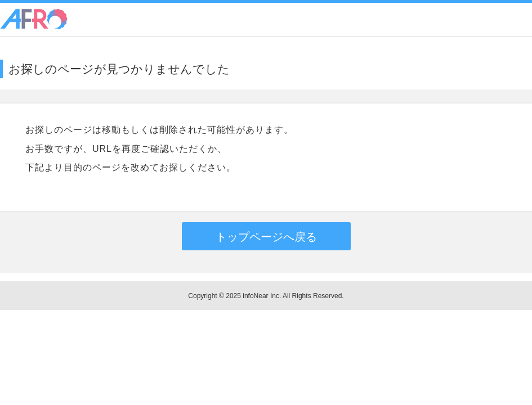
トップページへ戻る (266, 237)
